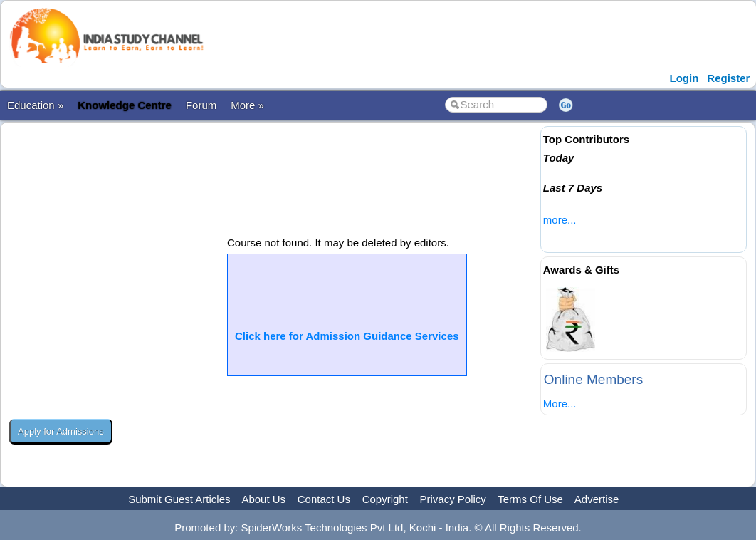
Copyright (385, 499)
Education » (35, 105)
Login (684, 78)
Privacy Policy (453, 499)
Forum (201, 105)
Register (728, 78)
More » (247, 105)
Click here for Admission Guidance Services (347, 336)
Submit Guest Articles (179, 499)
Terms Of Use (530, 499)
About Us (263, 499)
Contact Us (324, 499)
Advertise (597, 499)
